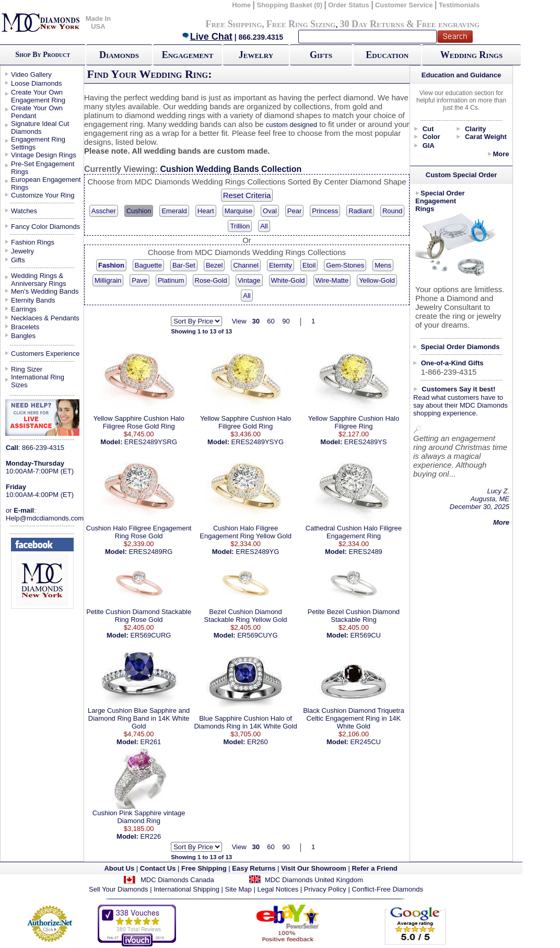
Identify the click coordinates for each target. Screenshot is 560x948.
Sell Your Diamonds (118, 889)
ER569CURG (150, 635)
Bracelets (25, 327)
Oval (270, 211)
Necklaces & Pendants (45, 318)
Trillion (240, 226)
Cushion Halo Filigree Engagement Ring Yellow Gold (246, 532)
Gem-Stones (345, 265)
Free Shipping (234, 24)
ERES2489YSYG (258, 442)
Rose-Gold (211, 280)
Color (431, 137)
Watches (24, 211)
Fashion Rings (33, 242)
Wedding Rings (471, 55)
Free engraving (448, 24)
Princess (325, 211)
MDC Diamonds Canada (177, 880)
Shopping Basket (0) (290, 5)
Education (387, 55)
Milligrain (108, 280)
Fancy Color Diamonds (45, 227)
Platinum (171, 280)
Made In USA (98, 22)
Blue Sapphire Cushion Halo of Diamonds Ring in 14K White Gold (245, 722)
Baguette (148, 265)
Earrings (24, 309)
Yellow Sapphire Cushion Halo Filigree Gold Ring (246, 422)
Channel (246, 265)
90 (286, 321)
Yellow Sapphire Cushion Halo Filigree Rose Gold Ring (138, 422)
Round (392, 211)
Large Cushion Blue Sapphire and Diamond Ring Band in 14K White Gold (139, 718)
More (501, 154)
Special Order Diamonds (460, 347)
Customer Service (404, 5)
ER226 (151, 836)
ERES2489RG (151, 552)
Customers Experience (45, 354)
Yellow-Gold (377, 280)
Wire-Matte (332, 280)
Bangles (23, 336)
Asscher (104, 211)
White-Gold (288, 280)
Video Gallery (31, 74)
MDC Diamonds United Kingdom (314, 880)
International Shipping (186, 889)
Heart (206, 211)
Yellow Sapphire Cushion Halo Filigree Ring (354, 422)
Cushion (139, 211)
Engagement (188, 55)
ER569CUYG (257, 635)
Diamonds (119, 55)
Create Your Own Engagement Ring (38, 96)
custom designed (291, 125)
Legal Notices (278, 889)
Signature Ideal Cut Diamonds (40, 128)
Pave (139, 280)
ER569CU (365, 635)
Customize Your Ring (43, 195)
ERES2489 (366, 552)
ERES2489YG (257, 552)
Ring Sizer (27, 369)
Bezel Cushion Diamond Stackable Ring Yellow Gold (246, 616)
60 (271, 321)
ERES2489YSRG (151, 442)
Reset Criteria (247, 195)
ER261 (151, 742)
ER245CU (365, 742)
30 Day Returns (372, 24)
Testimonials (459, 5)
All (264, 226)
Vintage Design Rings (44, 155)
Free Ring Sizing (301, 24)
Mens (383, 265)
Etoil (309, 265)
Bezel (214, 265)
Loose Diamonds (37, 83)
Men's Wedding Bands (45, 291)
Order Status (349, 5)
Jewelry (256, 55)
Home (241, 5)
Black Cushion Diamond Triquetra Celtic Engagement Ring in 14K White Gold (354, 718)
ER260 (258, 742)
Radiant (360, 211)
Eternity (281, 265)
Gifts (321, 55)
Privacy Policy (325, 889)
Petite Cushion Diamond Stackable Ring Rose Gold (139, 616)
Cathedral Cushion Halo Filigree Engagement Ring (354, 532)
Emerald (174, 211)
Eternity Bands (33, 300)
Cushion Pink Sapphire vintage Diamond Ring (139, 817)
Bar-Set (184, 265)
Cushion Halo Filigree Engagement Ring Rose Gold (139, 532)
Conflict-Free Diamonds (387, 889)
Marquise (238, 211)
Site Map (238, 889)
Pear (294, 211)
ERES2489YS (366, 442)
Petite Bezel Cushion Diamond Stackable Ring (354, 616)
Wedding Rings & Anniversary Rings (39, 280)
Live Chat (207, 37)
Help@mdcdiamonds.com (45, 518)
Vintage (249, 280)
